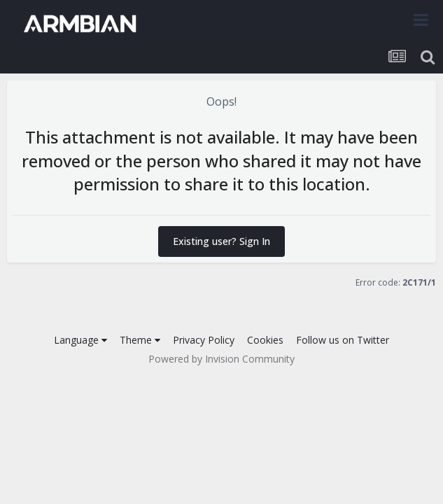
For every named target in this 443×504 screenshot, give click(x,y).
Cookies (265, 340)
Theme (140, 340)
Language (80, 340)
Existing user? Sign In (221, 241)
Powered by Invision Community (221, 359)
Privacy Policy (204, 340)
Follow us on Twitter (343, 340)
